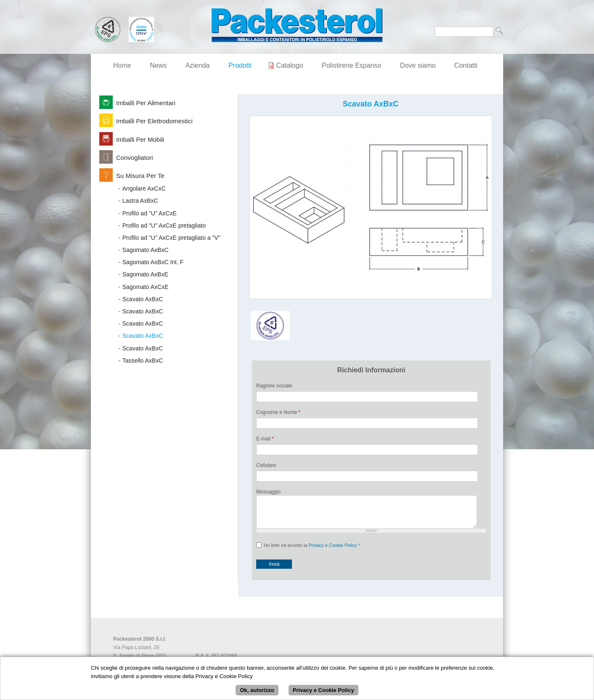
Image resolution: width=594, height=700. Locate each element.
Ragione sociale (274, 386)
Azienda (198, 65)
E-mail (265, 439)
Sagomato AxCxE (146, 287)
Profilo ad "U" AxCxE (150, 213)
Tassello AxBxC (143, 361)
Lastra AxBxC (140, 201)
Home (122, 65)
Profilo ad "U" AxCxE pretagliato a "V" (171, 238)
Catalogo (290, 65)
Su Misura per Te (140, 176)
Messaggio (268, 492)
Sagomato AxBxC (146, 250)
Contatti (466, 65)
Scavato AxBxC (143, 299)
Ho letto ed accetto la (312, 552)
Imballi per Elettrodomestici (154, 121)
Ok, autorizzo (257, 690)
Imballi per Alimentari (146, 103)
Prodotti (240, 65)
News (158, 65)
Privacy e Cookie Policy (333, 552)
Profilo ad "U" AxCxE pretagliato (164, 225)
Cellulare (266, 465)
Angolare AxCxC (144, 188)
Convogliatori (135, 158)
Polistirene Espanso (351, 65)
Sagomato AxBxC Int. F (153, 262)
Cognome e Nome (278, 412)
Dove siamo (418, 65)
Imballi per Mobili (140, 139)
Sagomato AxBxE (145, 274)
